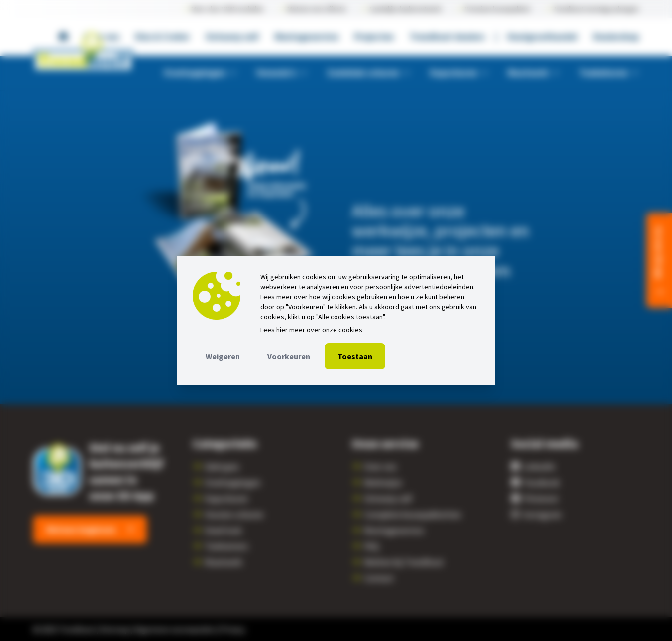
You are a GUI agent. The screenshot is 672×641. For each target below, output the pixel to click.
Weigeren (223, 356)
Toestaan (355, 356)
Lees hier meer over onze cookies (311, 330)
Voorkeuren (289, 356)
